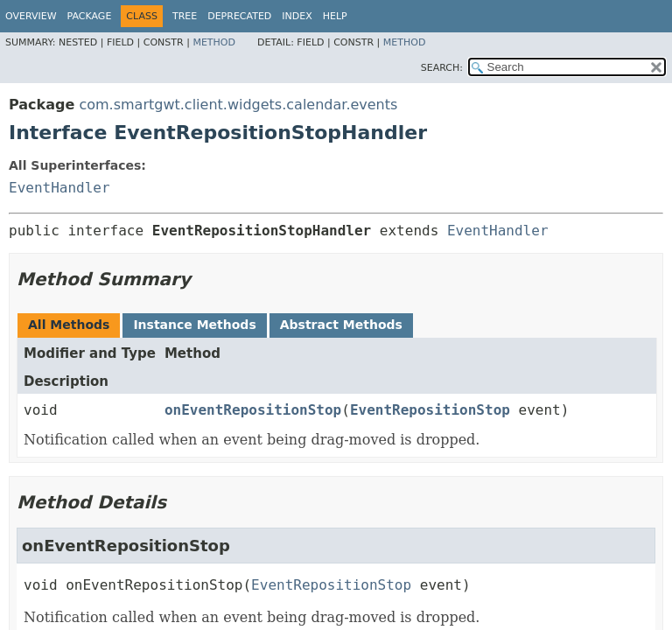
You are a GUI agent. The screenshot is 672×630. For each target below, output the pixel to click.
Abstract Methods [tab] (341, 325)
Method (214, 42)
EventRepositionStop (430, 410)
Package (90, 16)
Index (297, 16)
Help (335, 16)
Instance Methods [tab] (194, 325)
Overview (31, 16)
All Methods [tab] (69, 325)
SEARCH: (442, 68)
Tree (185, 16)
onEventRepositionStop (253, 410)
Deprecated (239, 16)
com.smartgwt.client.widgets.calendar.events (238, 105)
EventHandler (59, 188)
